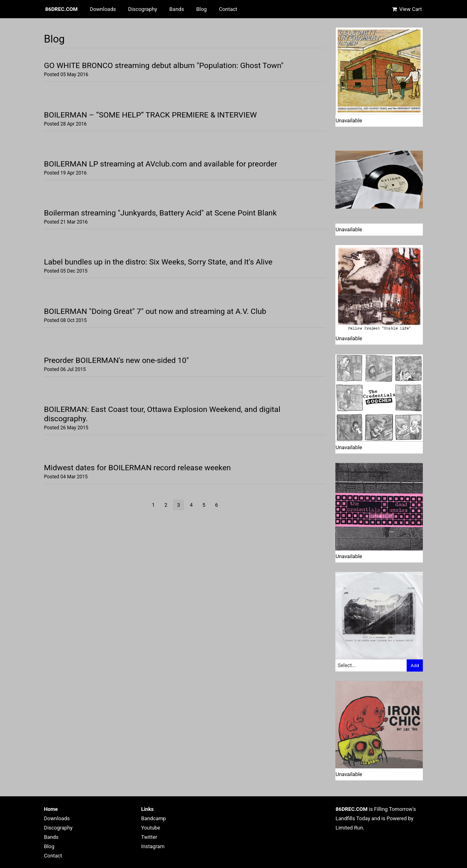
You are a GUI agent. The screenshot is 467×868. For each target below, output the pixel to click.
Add (415, 665)
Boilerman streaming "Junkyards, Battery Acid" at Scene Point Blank (160, 213)
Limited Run (350, 828)
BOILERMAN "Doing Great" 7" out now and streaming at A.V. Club (155, 311)
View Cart (407, 9)
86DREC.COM (62, 9)
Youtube (151, 828)
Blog (201, 9)
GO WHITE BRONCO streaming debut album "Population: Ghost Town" (163, 65)
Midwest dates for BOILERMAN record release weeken (137, 468)
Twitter (149, 837)
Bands (177, 9)
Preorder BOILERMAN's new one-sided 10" (116, 360)
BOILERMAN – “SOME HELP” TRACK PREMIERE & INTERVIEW (150, 115)
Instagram (153, 846)
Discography (143, 9)
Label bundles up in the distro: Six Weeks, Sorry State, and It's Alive (158, 262)
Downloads (103, 9)
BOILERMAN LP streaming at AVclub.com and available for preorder (160, 164)
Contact (228, 9)
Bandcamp (154, 818)
